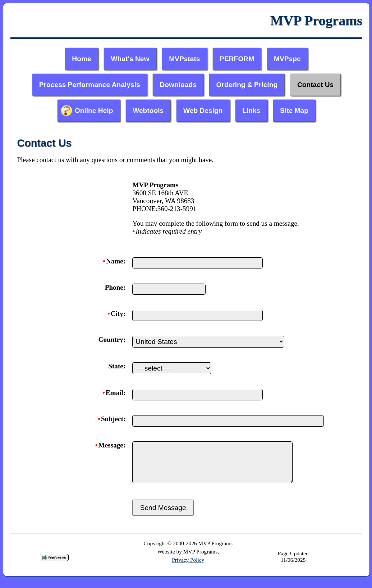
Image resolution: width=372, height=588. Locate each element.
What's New (130, 59)
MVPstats (184, 59)
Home (81, 59)
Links (251, 111)
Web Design (203, 111)
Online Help (94, 111)
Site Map (294, 111)
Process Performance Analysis (90, 85)
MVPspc (287, 59)
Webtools (148, 111)
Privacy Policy (188, 568)
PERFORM (237, 59)
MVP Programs (316, 20)
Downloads (178, 85)
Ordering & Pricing (247, 85)
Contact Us (315, 85)
